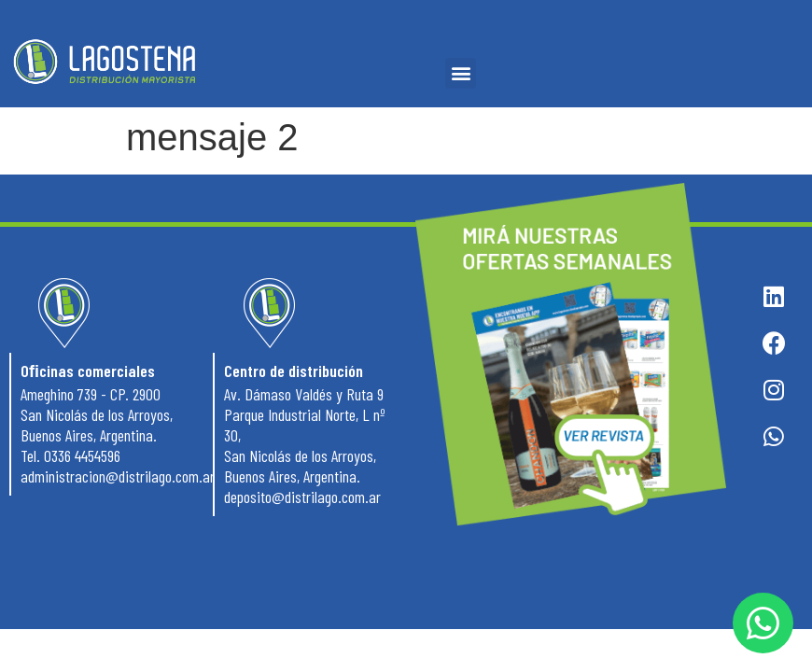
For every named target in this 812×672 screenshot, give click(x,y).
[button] (461, 73)
